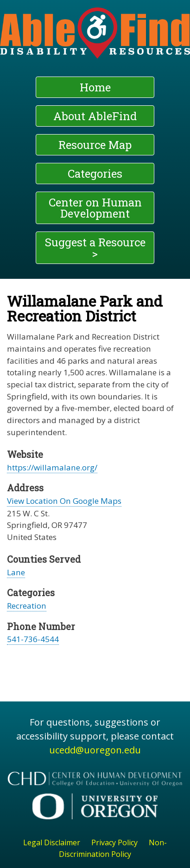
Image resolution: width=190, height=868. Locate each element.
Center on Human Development (95, 208)
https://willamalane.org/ (52, 467)
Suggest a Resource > (95, 248)
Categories (95, 174)
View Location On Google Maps (64, 501)
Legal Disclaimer (52, 842)
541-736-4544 (33, 639)
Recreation (27, 606)
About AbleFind (95, 116)
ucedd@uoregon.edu (95, 750)
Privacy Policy (114, 842)
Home (95, 87)
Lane (16, 572)
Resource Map (95, 145)
